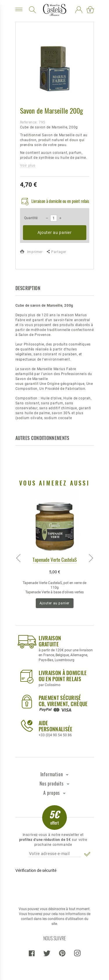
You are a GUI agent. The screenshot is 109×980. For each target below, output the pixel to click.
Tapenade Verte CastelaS (55, 560)
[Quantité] (54, 218)
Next (91, 557)
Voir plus (28, 166)
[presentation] (54, 887)
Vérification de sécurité (36, 870)
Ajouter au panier (55, 232)
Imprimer (31, 252)
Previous (18, 557)
